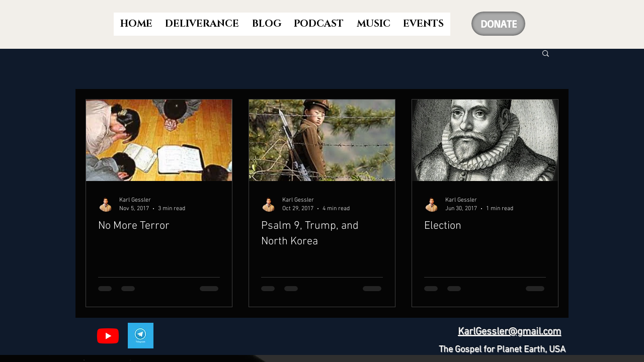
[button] (546, 54)
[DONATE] (498, 24)
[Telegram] (141, 336)
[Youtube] (108, 336)
